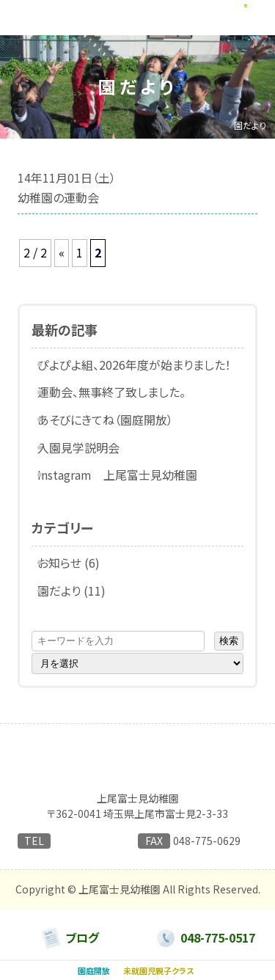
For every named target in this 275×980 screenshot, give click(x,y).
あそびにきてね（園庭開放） (115, 420)
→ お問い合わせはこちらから (81, 860)
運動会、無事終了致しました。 (122, 392)
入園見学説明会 (89, 447)
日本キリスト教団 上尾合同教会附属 (138, 784)
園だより (69, 590)
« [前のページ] (62, 252)
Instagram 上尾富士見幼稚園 (128, 475)
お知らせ (70, 563)
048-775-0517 (87, 842)
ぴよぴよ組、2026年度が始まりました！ (144, 365)
